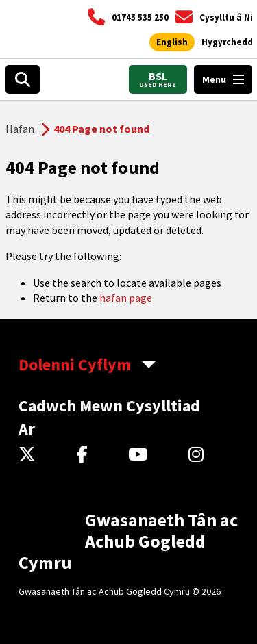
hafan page (126, 298)
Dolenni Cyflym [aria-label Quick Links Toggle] (75, 364)
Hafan (20, 129)
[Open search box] (23, 79)
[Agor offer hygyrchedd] (227, 42)
